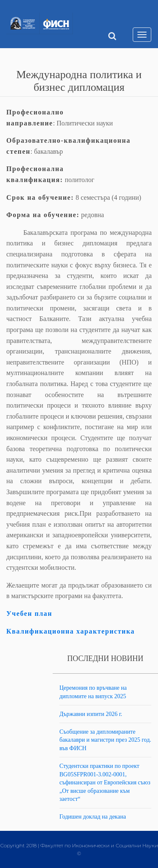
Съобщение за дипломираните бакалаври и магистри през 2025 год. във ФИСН (105, 740)
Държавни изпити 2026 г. (91, 714)
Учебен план (29, 614)
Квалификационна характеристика (71, 631)
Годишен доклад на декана (93, 817)
